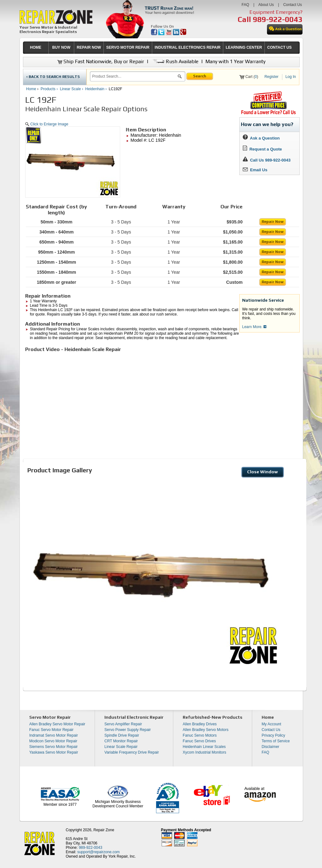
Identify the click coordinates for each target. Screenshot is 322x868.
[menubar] (158, 48)
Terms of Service (276, 741)
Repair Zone (104, 830)
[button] (180, 77)
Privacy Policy (273, 735)
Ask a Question (261, 138)
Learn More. (254, 327)
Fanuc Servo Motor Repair (51, 730)
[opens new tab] (268, 114)
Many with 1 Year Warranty (235, 61)
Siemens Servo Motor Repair (53, 747)
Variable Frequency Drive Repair (132, 752)
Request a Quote (262, 149)
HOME (36, 47)
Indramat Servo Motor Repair (54, 735)
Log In (291, 77)
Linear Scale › (72, 89)
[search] (134, 76)
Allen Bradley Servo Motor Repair (57, 724)
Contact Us (293, 5)
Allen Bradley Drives (200, 724)
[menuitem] (36, 48)
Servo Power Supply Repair (128, 730)
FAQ (245, 5)
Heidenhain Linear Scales (204, 747)
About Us (266, 5)
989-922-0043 (278, 19)
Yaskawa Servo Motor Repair (54, 752)
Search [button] (200, 76)
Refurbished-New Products (213, 717)
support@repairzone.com (99, 852)
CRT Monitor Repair (121, 741)
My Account (271, 724)
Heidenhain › (96, 89)
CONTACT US (280, 47)
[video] (113, 402)
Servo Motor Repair (50, 717)
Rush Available (175, 61)
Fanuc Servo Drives (199, 741)
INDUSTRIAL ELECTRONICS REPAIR (188, 47)
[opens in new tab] (155, 34)
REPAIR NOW (89, 47)
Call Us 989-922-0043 (270, 160)
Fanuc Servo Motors (200, 735)
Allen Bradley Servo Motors (205, 730)
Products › (50, 89)
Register (272, 77)
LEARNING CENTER (244, 47)
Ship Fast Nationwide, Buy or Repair (101, 61)
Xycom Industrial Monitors (204, 752)
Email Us (255, 170)
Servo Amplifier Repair (123, 724)
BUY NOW (61, 47)
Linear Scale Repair (121, 747)
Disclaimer (270, 747)
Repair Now (273, 222)
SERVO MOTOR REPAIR (128, 47)
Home (31, 89)
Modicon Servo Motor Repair (53, 741)
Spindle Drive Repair (122, 735)
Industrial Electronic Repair (134, 717)
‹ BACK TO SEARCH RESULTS (53, 77)
